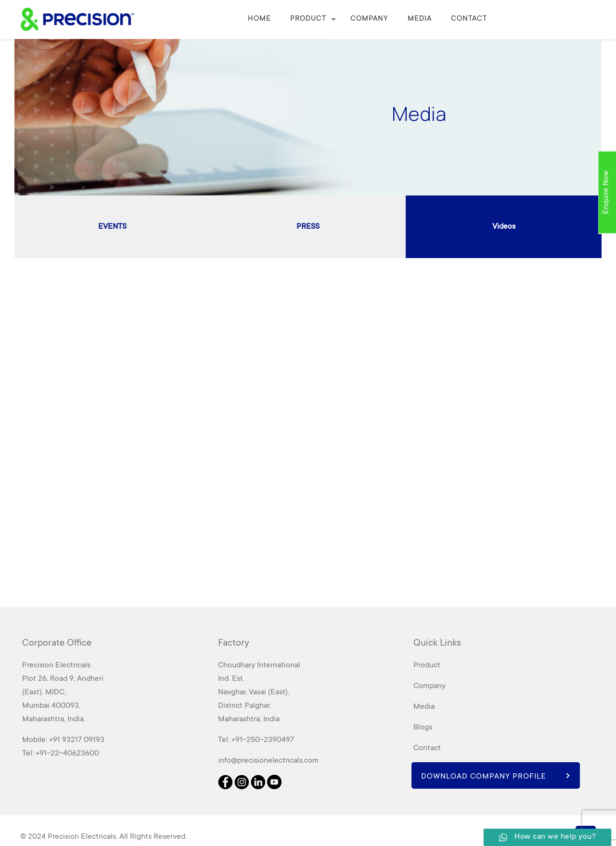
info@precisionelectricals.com (268, 761)
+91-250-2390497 (263, 740)
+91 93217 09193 (77, 740)
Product (427, 665)
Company (430, 686)
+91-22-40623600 (67, 754)
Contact (427, 748)
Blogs (423, 728)
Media (424, 707)
